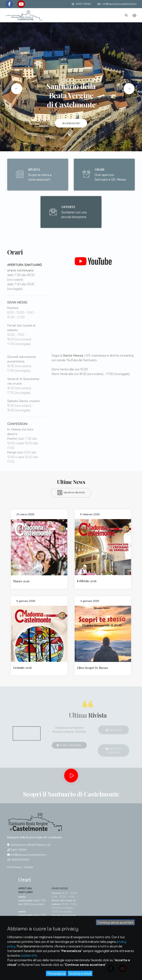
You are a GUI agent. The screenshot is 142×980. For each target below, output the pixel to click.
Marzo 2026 (21, 581)
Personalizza (56, 973)
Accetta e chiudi (80, 973)
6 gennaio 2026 (26, 601)
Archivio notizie (71, 493)
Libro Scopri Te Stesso (92, 668)
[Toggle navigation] (134, 15)
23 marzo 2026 (25, 514)
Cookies (28, 867)
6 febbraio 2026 (90, 514)
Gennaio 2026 (22, 668)
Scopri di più (71, 123)
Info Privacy (14, 867)
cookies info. (29, 955)
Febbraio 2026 (87, 581)
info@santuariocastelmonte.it (117, 4)
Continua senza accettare (115, 922)
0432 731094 (81, 4)
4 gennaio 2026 (90, 601)
